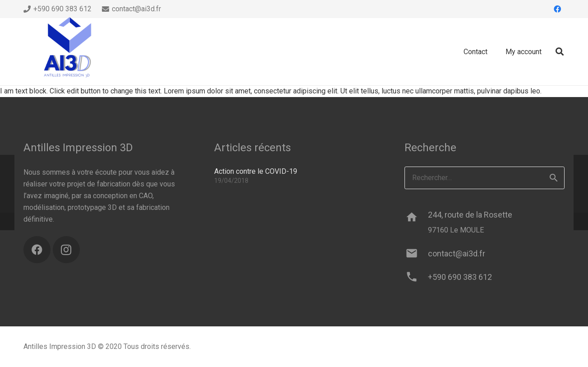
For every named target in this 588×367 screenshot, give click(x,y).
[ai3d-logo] (69, 52)
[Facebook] (557, 9)
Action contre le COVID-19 (256, 171)
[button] (560, 52)
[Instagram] (66, 250)
